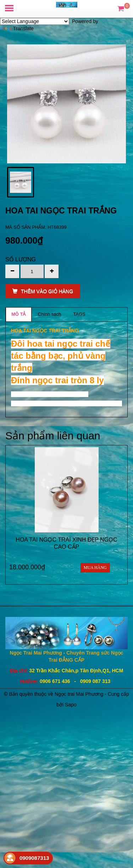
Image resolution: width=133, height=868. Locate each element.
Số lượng (21, 259)
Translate (17, 28)
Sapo (71, 705)
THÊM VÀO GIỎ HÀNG (43, 291)
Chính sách (50, 314)
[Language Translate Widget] (35, 21)
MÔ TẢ (19, 314)
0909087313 (34, 858)
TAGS (79, 314)
